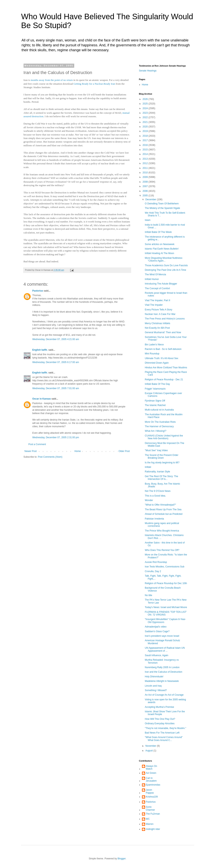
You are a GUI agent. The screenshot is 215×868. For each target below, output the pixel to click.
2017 (145, 140)
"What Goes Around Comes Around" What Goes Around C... (164, 739)
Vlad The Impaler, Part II (157, 300)
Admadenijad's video (156, 627)
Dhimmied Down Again (157, 363)
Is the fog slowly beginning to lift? (162, 463)
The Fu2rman (153, 814)
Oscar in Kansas (42, 399)
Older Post (124, 451)
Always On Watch (151, 767)
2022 (145, 117)
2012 (145, 163)
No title (148, 595)
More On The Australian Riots (160, 422)
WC (148, 819)
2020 (145, 127)
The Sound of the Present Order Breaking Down (161, 456)
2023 (145, 113)
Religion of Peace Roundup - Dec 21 (164, 380)
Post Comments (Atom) (50, 457)
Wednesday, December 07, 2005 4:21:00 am (56, 339)
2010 (145, 173)
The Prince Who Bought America (162, 531)
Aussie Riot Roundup (156, 562)
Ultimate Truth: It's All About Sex (161, 358)
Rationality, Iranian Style (157, 472)
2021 (145, 122)
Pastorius (38, 291)
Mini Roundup (152, 354)
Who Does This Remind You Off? (162, 550)
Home (78, 451)
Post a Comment (37, 444)
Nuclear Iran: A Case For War (160, 314)
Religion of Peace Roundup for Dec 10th (166, 583)
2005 (145, 196)
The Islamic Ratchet (155, 405)
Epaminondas (153, 785)
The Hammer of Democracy (159, 426)
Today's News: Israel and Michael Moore (166, 607)
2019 (145, 131)
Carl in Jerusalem (151, 779)
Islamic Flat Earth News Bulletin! (162, 249)
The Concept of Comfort (157, 288)
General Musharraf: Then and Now (163, 332)
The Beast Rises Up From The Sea (163, 509)
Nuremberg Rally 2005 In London (162, 667)
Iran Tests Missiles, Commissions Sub (164, 567)
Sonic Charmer (150, 808)
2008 (145, 182)
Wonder (149, 500)
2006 (145, 191)
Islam (148, 220)
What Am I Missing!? (155, 431)
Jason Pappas (150, 791)
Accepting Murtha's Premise (159, 707)
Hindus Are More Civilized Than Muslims (166, 368)
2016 (145, 145)
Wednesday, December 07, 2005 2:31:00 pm (56, 437)
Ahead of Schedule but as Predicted (163, 514)
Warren (150, 824)
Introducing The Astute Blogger (161, 284)
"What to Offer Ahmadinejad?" (160, 505)
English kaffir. (40, 350)
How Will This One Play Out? (160, 719)
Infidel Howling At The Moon (159, 253)
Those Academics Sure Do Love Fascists (166, 265)
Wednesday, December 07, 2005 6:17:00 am (56, 362)
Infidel (148, 467)
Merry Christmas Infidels (157, 323)
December (151, 199)
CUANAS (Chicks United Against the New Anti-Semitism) (164, 437)
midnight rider (153, 829)
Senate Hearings (148, 71)
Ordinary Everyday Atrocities (160, 723)
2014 (145, 154)
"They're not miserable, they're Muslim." (165, 728)
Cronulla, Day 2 (153, 571)
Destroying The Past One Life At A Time (165, 270)
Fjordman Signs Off (155, 401)
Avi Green (151, 773)
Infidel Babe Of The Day (157, 384)
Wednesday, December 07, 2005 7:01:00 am (56, 388)
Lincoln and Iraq (153, 686)
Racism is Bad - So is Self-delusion (163, 349)
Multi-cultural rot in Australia (159, 410)
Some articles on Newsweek (160, 244)
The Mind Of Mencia (155, 274)
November (151, 746)
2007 (145, 186)
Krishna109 (152, 797)
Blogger (122, 859)
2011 (145, 168)
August (149, 751)
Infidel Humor (152, 279)
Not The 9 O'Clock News (158, 491)
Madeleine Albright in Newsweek (162, 681)
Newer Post (31, 451)
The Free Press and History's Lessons (165, 319)
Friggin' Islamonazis (155, 389)
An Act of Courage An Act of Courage (164, 695)
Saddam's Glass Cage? (157, 631)
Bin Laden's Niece (154, 345)
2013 (145, 159)
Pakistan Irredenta (154, 519)
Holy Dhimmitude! (154, 677)
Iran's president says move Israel (162, 636)
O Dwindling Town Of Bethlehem (162, 204)
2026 (145, 99)
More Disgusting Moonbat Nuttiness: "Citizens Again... (164, 259)
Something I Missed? (156, 690)
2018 (145, 136)
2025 (145, 104)
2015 (145, 150)
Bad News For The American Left (162, 733)
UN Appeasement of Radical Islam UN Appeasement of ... (165, 649)
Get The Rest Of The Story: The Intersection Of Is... (161, 478)
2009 (145, 177)
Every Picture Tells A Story (158, 310)
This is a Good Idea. (155, 496)
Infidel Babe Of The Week (158, 232)
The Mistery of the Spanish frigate (162, 208)
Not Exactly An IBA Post (157, 328)
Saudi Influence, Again (156, 655)
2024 (145, 108)
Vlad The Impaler (154, 305)
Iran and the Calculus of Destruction (163, 672)
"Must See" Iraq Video (156, 450)
